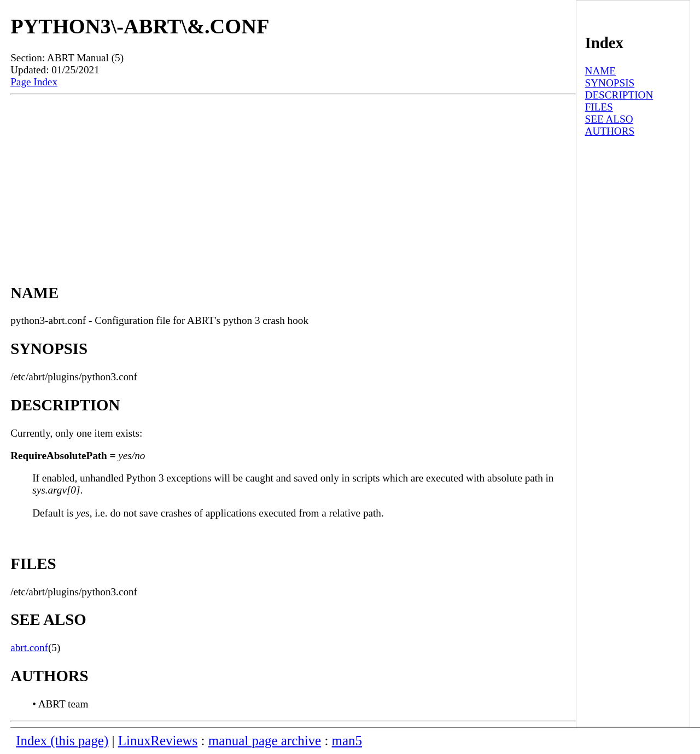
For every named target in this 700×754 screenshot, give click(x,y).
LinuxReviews (158, 741)
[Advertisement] (293, 177)
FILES (599, 107)
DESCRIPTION (619, 95)
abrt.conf (29, 648)
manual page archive (265, 741)
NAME (601, 71)
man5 (347, 741)
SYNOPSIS (610, 83)
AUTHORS (610, 131)
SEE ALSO (609, 119)
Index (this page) (62, 741)
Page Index (34, 82)
